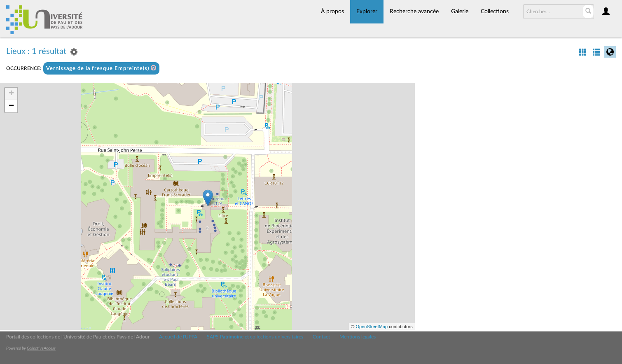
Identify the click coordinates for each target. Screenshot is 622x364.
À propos (332, 12)
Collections (495, 12)
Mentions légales (358, 337)
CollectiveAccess (41, 348)
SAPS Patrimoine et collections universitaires (255, 337)
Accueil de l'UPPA (178, 337)
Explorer (367, 12)
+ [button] (11, 94)
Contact (321, 337)
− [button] (11, 106)
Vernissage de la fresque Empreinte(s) (101, 68)
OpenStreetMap (372, 327)
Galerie (460, 12)
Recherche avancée (414, 12)
